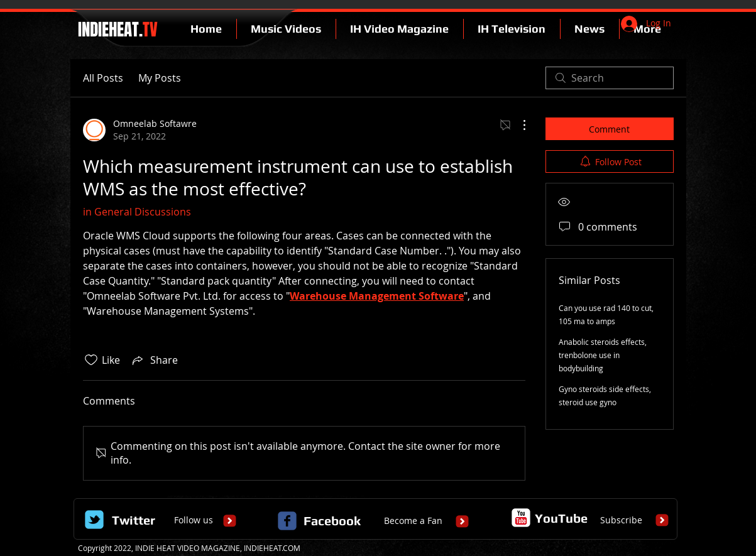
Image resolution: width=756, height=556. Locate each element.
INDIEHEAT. (116, 30)
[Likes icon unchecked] (91, 360)
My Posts (160, 78)
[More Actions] (518, 125)
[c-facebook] (287, 521)
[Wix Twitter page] (94, 520)
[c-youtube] (521, 518)
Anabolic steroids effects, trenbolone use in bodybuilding (603, 355)
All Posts (103, 78)
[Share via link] (154, 360)
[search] (610, 78)
